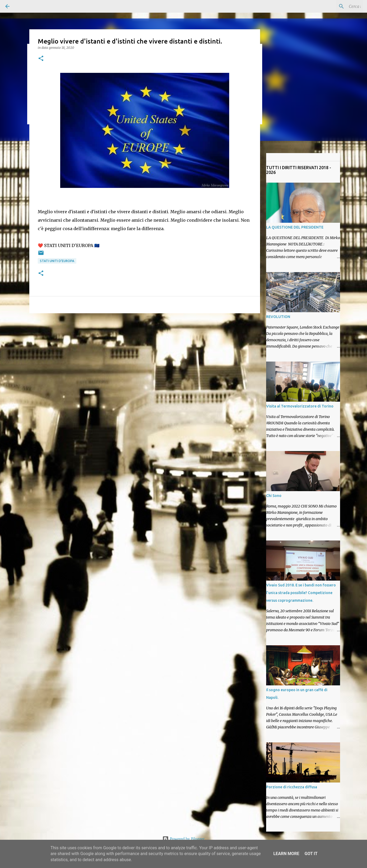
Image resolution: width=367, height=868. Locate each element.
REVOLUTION (278, 317)
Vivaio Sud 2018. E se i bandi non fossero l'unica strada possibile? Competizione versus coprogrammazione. (301, 593)
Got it (311, 854)
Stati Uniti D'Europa (57, 261)
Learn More (286, 854)
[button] (41, 59)
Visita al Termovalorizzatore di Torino (300, 406)
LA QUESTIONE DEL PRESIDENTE (295, 227)
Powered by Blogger (183, 839)
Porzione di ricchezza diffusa (292, 787)
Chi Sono (274, 496)
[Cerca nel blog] (335, 6)
